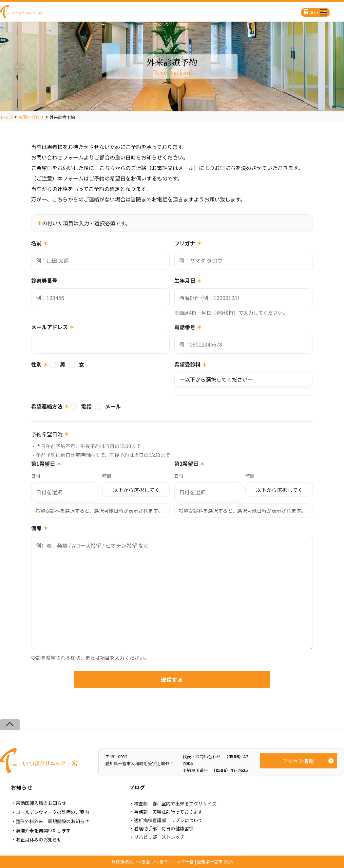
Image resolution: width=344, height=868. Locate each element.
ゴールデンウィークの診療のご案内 (52, 812)
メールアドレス (53, 327)
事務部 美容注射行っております (168, 812)
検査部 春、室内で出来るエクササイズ (175, 803)
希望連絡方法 (50, 406)
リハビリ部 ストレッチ (159, 837)
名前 (40, 243)
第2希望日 (190, 463)
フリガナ (188, 243)
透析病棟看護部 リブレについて (168, 820)
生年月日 (188, 280)
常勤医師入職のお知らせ (41, 803)
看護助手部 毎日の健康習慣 (164, 828)
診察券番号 (44, 280)
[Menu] (324, 11)
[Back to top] (10, 724)
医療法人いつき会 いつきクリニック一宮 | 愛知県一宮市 (169, 862)
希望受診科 (191, 364)
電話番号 (188, 327)
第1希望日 (46, 463)
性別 (40, 364)
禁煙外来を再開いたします (43, 830)
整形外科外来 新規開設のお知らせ (52, 821)
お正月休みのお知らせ (39, 840)
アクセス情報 (298, 761)
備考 (40, 528)
